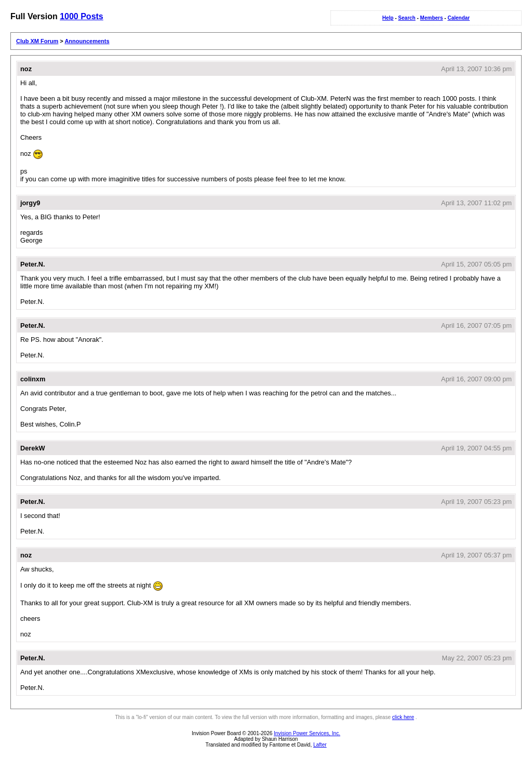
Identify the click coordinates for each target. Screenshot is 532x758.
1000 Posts (82, 16)
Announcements (87, 41)
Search (407, 18)
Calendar (458, 18)
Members (432, 18)
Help (388, 18)
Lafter (320, 745)
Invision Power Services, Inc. (307, 733)
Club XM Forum (37, 41)
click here (403, 717)
